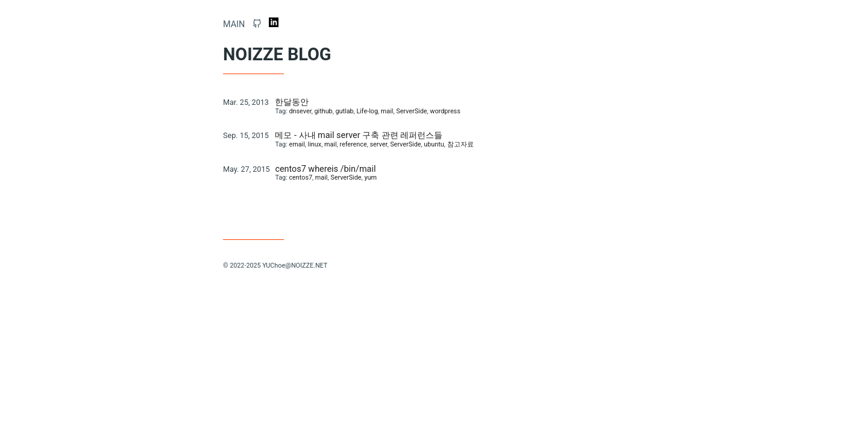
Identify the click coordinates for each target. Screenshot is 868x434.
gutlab (344, 111)
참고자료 (461, 144)
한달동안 (292, 102)
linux (315, 144)
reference (353, 144)
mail (387, 111)
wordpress (445, 111)
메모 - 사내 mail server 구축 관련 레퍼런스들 (359, 135)
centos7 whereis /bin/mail (325, 169)
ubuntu (434, 144)
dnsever (300, 111)
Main (234, 24)
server (378, 144)
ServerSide (411, 111)
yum (370, 178)
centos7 (300, 178)
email (297, 144)
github (323, 111)
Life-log (367, 111)
